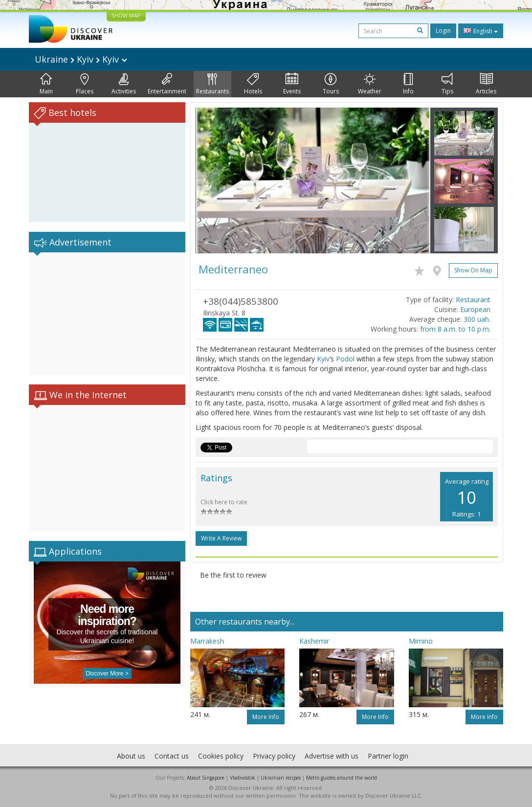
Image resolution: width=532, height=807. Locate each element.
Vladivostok (243, 778)
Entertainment (167, 84)
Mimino (421, 641)
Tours (331, 84)
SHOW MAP (126, 15)
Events (292, 84)
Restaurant (473, 300)
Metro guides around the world (342, 778)
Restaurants (212, 84)
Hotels (253, 84)
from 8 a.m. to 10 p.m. (455, 329)
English (481, 31)
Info (408, 84)
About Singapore (206, 778)
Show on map (473, 270)
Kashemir (314, 641)
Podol (345, 359)
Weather (370, 84)
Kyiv (323, 359)
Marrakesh (207, 641)
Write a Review (221, 538)
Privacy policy (274, 756)
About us (131, 756)
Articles (486, 84)
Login (443, 31)
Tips (447, 84)
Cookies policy (221, 756)
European (475, 309)
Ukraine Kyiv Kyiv (81, 59)
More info (266, 717)
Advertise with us (332, 756)
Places (85, 84)
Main (46, 84)
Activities (124, 84)
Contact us (172, 756)
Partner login (388, 756)
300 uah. (477, 319)
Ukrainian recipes (281, 778)
